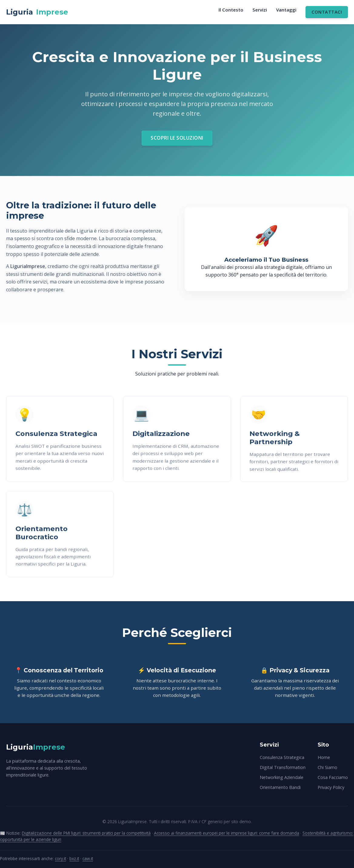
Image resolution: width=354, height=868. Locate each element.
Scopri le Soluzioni (177, 138)
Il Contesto (231, 10)
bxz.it (74, 858)
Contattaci (327, 12)
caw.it (88, 858)
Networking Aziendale (282, 777)
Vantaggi (286, 10)
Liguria (37, 12)
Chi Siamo (327, 767)
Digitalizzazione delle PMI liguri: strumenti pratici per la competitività (86, 833)
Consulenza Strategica (282, 757)
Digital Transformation (283, 767)
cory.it (60, 858)
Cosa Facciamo (333, 777)
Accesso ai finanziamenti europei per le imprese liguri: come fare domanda (227, 833)
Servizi (260, 10)
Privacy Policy (331, 787)
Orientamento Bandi (280, 787)
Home (324, 757)
